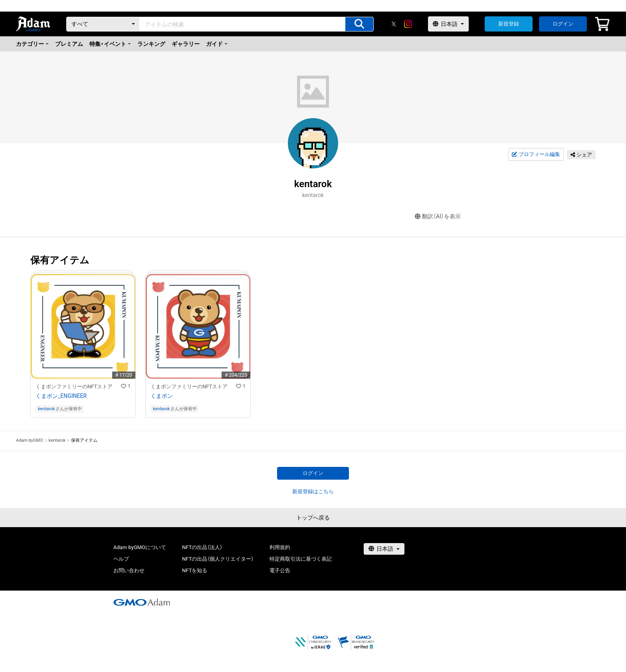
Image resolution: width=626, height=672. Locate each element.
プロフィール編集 (536, 154)
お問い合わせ (129, 570)
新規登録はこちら (313, 491)
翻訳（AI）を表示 (438, 216)
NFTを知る (195, 570)
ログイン (563, 24)
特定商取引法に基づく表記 (301, 559)
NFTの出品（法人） (202, 547)
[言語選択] (448, 24)
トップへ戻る (313, 518)
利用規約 (280, 547)
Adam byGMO (30, 440)
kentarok (46, 409)
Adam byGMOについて (140, 547)
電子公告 (280, 570)
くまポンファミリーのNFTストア (74, 386)
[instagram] (408, 24)
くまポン (162, 396)
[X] (394, 24)
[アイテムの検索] (359, 24)
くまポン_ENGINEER (61, 396)
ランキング (151, 44)
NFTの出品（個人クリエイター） (218, 559)
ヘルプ (121, 559)
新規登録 (509, 24)
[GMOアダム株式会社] (142, 602)
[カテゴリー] (103, 24)
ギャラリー (186, 44)
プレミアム (69, 44)
